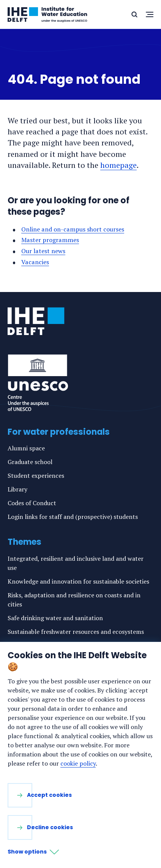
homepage (118, 165)
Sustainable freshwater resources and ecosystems (76, 632)
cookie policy (78, 763)
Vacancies (35, 262)
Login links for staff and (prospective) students (73, 517)
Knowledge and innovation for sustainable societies (78, 581)
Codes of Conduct (32, 503)
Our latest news (43, 251)
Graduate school (30, 462)
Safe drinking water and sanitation (55, 618)
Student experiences (36, 475)
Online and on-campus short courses (73, 229)
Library (17, 489)
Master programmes (50, 240)
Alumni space (26, 448)
